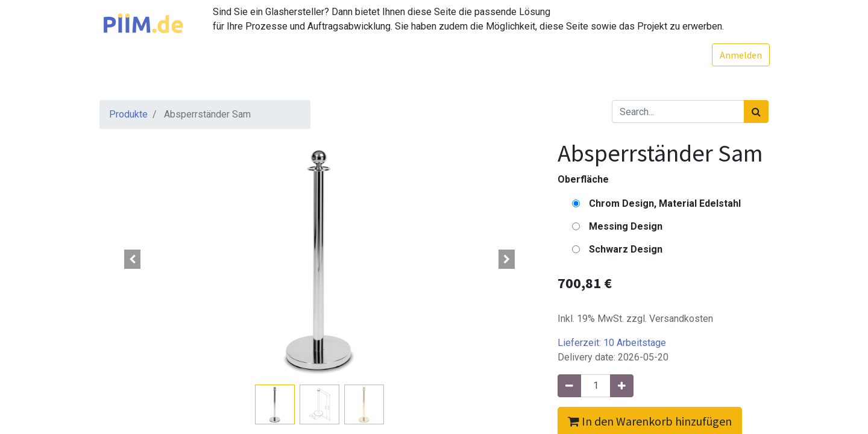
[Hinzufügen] (622, 386)
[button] (133, 259)
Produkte (128, 114)
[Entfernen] (569, 386)
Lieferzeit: (612, 343)
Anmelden (740, 55)
